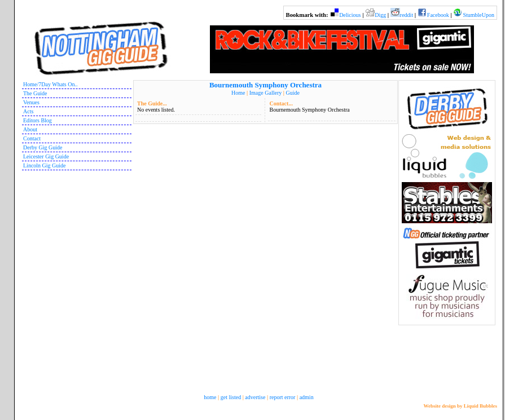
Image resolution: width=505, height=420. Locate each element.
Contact (32, 138)
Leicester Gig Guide (46, 156)
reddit (407, 15)
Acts (28, 111)
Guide (292, 93)
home (210, 397)
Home (238, 93)
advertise (255, 397)
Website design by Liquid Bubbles (460, 406)
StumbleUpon (478, 15)
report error (283, 397)
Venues (31, 102)
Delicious (350, 15)
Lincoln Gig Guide (45, 165)
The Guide (35, 93)
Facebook (438, 15)
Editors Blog (38, 120)
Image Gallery (265, 93)
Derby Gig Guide (43, 147)
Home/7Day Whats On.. (50, 84)
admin (307, 397)
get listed (231, 397)
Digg (380, 15)
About (30, 129)
